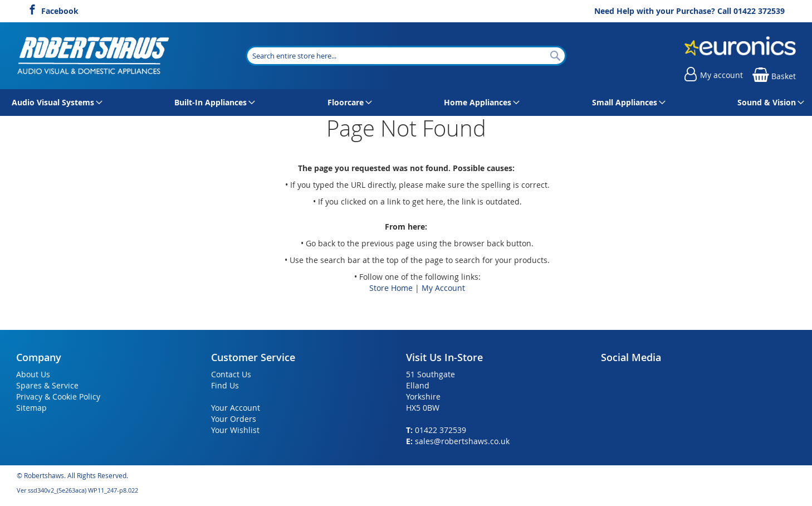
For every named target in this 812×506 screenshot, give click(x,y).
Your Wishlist (235, 430)
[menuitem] (55, 103)
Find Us (225, 385)
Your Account (236, 408)
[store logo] (94, 55)
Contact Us (231, 374)
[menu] (406, 103)
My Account (443, 288)
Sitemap (31, 408)
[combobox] (406, 56)
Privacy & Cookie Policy (58, 396)
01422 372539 (759, 11)
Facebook (60, 9)
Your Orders (234, 419)
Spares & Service (47, 385)
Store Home (391, 288)
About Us (33, 374)
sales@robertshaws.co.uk (462, 441)
